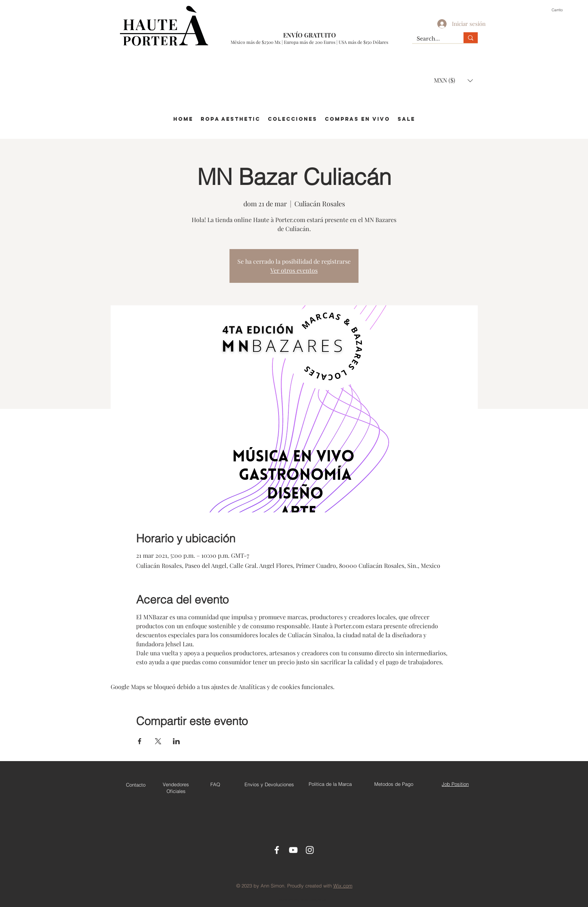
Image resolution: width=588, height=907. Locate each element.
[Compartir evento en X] (158, 741)
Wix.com (343, 886)
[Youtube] (293, 850)
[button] (561, 10)
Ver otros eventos (294, 270)
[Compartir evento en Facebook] (140, 741)
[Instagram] (310, 850)
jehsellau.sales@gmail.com (313, 900)
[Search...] (432, 39)
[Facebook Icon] (277, 850)
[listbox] (453, 80)
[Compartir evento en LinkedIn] (176, 741)
